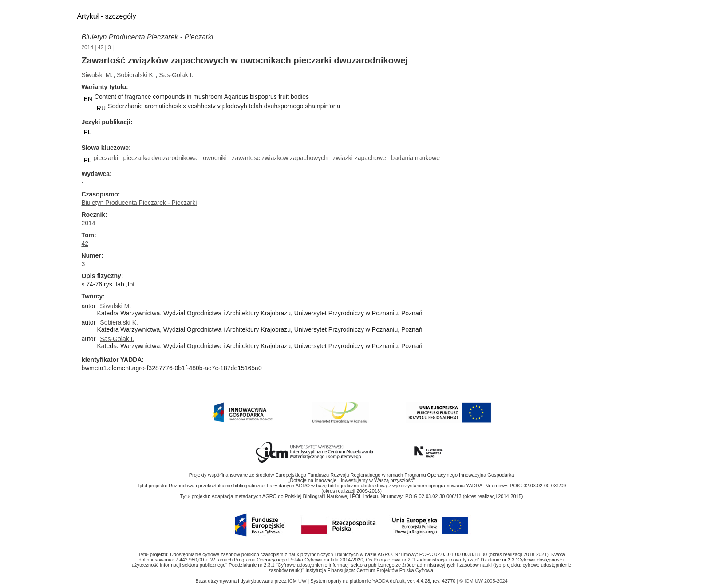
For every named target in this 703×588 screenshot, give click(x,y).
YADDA (381, 581)
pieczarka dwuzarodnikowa (160, 158)
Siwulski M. (97, 75)
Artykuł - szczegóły (106, 16)
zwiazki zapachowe (359, 158)
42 (101, 47)
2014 (87, 47)
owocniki (215, 158)
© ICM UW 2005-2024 (483, 581)
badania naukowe (415, 158)
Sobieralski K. (136, 75)
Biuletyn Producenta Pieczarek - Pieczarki (147, 37)
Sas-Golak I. (176, 75)
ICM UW (298, 581)
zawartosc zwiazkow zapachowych (280, 158)
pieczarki (106, 158)
